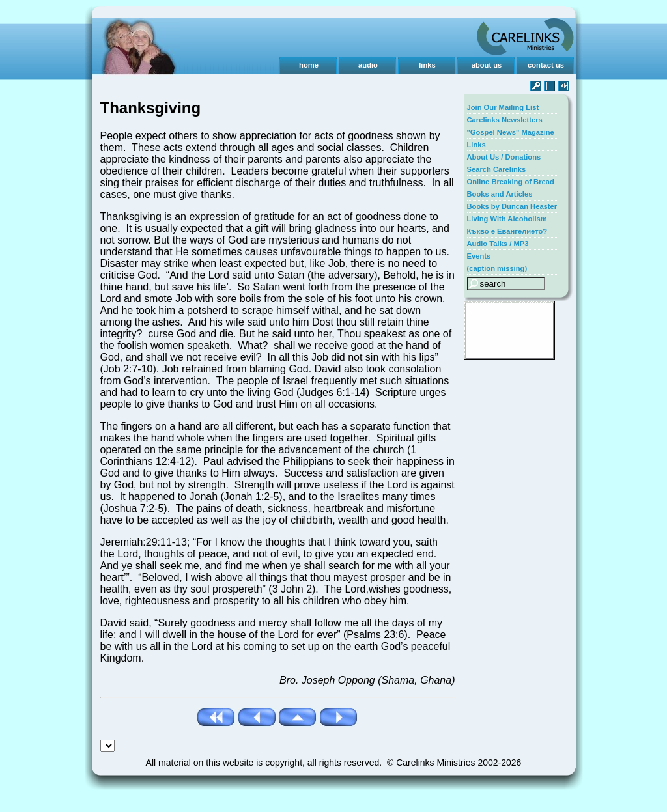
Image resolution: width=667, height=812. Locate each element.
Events (479, 256)
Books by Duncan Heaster (512, 206)
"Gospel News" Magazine (511, 132)
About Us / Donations (504, 157)
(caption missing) (497, 268)
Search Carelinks (497, 169)
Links (476, 145)
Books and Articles (500, 194)
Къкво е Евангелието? (507, 231)
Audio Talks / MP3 (498, 244)
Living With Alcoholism (507, 219)
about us (487, 65)
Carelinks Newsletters (505, 120)
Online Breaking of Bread (511, 182)
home (309, 65)
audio (368, 65)
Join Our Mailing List (503, 107)
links (427, 65)
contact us (546, 65)
